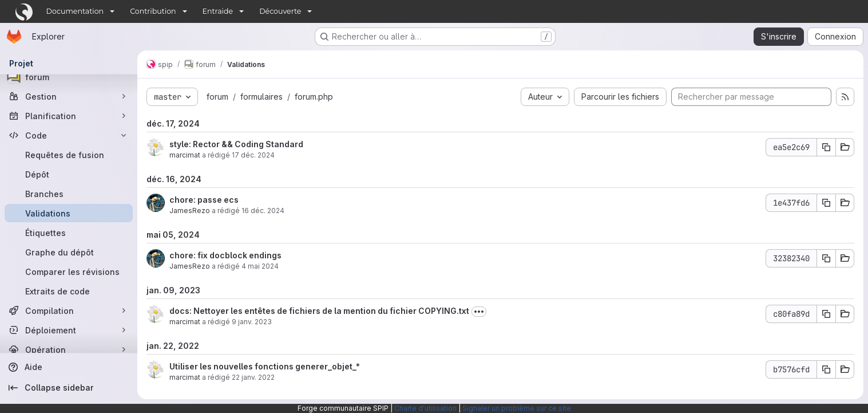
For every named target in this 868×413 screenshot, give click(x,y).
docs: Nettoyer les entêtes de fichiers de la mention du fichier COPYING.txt (319, 311)
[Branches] (69, 194)
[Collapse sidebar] (69, 388)
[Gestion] (69, 96)
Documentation (75, 11)
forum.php (314, 97)
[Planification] (69, 116)
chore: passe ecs (204, 200)
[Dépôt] (69, 174)
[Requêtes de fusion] (69, 155)
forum (217, 97)
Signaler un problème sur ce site (517, 408)
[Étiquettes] (69, 233)
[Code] (69, 135)
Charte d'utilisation (425, 408)
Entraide (218, 11)
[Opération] (69, 349)
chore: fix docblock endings (225, 255)
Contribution (153, 11)
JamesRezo (190, 211)
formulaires (261, 97)
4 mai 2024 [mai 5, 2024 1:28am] (260, 266)
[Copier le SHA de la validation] (826, 147)
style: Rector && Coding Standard (236, 144)
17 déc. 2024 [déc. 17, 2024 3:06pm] (253, 155)
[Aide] (69, 367)
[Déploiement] (69, 330)
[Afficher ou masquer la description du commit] (479, 312)
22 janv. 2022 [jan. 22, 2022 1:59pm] (253, 377)
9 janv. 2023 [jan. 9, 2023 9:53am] (252, 322)
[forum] (69, 77)
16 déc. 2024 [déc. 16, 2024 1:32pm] (263, 211)
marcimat (185, 155)
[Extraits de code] (69, 291)
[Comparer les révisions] (69, 272)
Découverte (280, 11)
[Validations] (69, 213)
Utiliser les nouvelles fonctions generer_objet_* (265, 366)
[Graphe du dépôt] (69, 252)
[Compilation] (69, 310)
